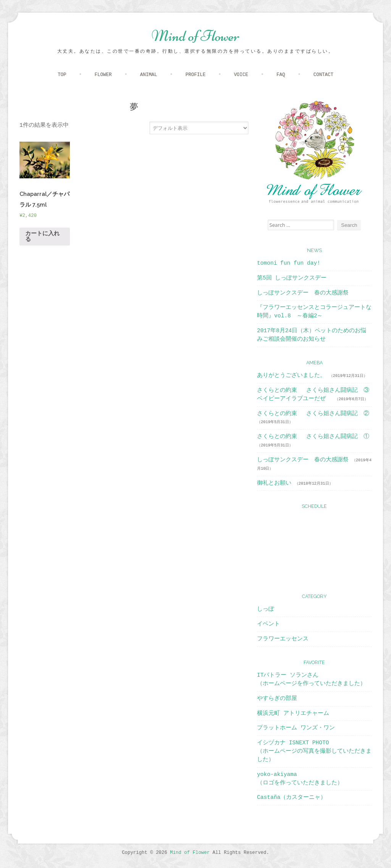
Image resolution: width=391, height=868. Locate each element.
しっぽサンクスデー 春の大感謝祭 (303, 293)
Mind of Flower (195, 36)
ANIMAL (149, 75)
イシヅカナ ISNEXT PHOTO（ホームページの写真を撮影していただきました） (314, 751)
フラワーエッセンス (283, 639)
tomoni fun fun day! (289, 263)
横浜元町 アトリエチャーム (293, 713)
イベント (268, 624)
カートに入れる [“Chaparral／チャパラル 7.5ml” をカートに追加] (42, 237)
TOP (62, 75)
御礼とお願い (274, 483)
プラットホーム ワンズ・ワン (296, 728)
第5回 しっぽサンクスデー (292, 278)
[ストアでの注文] (199, 128)
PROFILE (195, 75)
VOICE (241, 75)
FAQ (281, 75)
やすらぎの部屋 (277, 698)
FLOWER (103, 75)
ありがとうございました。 (291, 375)
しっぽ (266, 609)
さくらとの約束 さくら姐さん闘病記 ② (313, 414)
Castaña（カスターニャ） (292, 797)
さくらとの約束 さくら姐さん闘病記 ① (313, 436)
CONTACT (323, 75)
